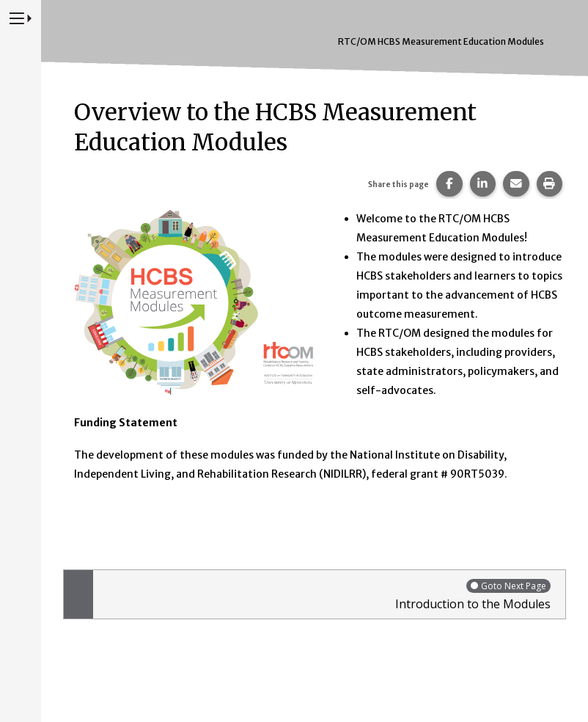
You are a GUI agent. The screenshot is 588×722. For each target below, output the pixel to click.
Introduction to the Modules (326, 595)
